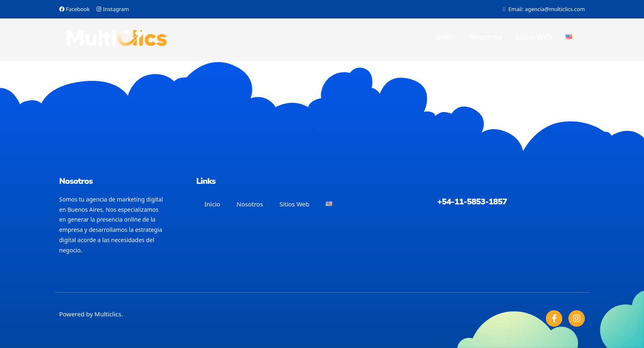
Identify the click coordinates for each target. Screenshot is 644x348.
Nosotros (485, 37)
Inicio (446, 37)
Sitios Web (534, 37)
